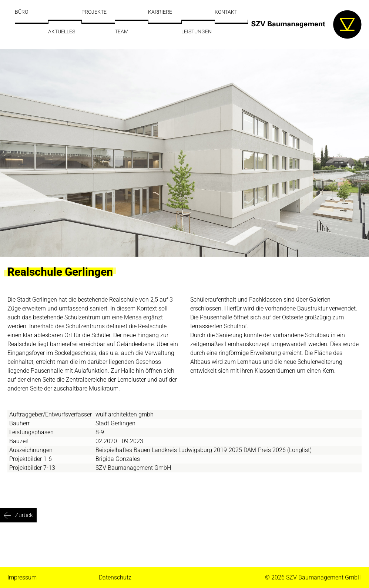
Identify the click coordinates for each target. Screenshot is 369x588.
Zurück (24, 515)
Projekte (94, 12)
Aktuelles (62, 31)
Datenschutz (115, 577)
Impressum (22, 577)
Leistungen (197, 31)
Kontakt (226, 12)
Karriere (160, 12)
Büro (21, 12)
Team (122, 31)
